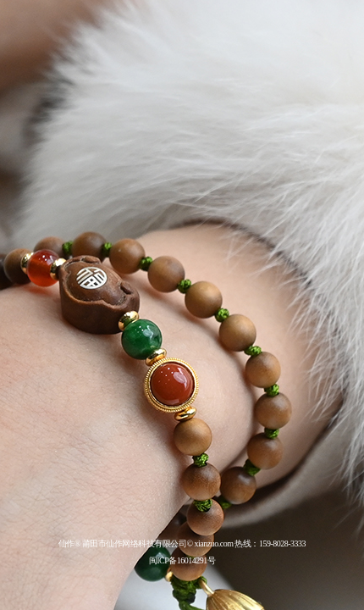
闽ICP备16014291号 (182, 560)
